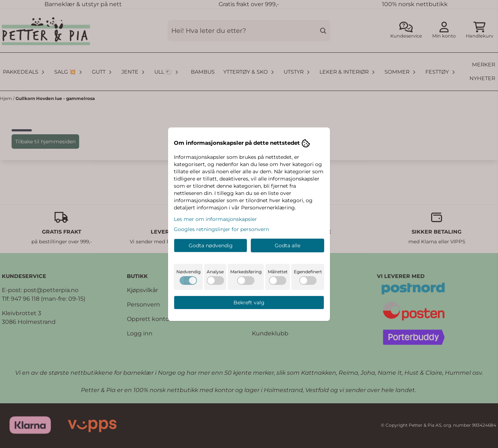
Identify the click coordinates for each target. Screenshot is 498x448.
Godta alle (287, 245)
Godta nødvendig (211, 245)
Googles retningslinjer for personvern (221, 229)
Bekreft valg (249, 303)
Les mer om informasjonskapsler (215, 219)
